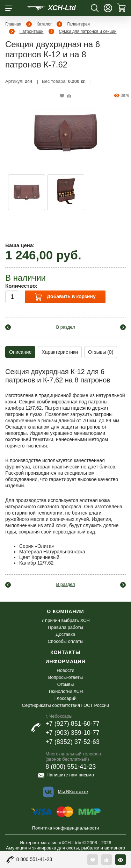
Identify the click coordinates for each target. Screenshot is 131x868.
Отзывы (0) (101, 352)
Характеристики (60, 352)
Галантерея (78, 24)
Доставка (66, 634)
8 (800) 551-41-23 (71, 767)
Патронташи (32, 31)
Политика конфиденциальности (66, 828)
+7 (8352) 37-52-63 (72, 742)
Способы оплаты (65, 641)
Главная (13, 24)
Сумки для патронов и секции (88, 31)
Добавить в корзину (65, 297)
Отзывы (66, 684)
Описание (20, 352)
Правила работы (65, 627)
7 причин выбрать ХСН (65, 620)
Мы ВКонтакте (73, 792)
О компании (65, 611)
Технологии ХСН (66, 691)
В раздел (65, 327)
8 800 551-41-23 (34, 859)
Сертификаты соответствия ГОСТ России (66, 705)
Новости (65, 670)
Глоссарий (65, 698)
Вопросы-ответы (65, 677)
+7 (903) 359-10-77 (72, 733)
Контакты (65, 652)
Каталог (44, 24)
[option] (27, 192)
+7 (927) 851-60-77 (72, 724)
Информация (65, 661)
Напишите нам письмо (70, 775)
